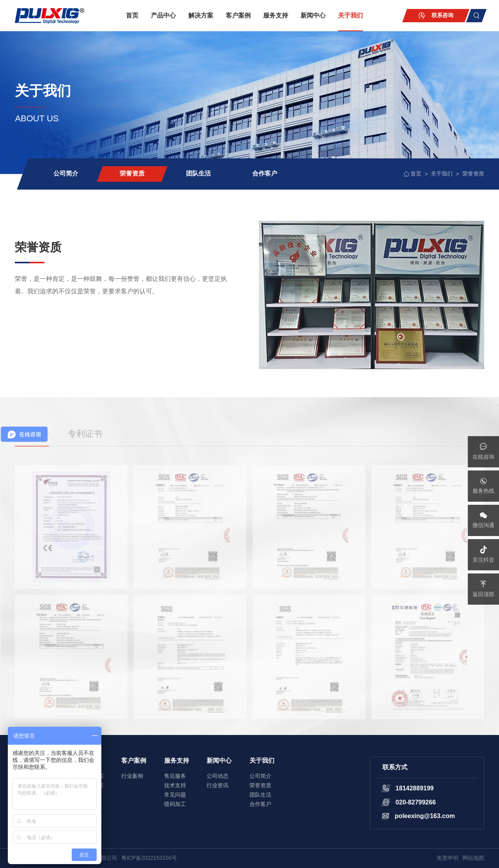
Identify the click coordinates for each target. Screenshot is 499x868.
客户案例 (238, 15)
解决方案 (201, 15)
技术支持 (175, 785)
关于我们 (350, 15)
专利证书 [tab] (85, 444)
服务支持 (276, 15)
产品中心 (163, 15)
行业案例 (132, 776)
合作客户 (265, 173)
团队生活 (198, 173)
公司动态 (218, 776)
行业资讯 (218, 785)
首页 (132, 15)
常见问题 (175, 795)
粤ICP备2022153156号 (149, 858)
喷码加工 (175, 804)
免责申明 (448, 858)
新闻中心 (313, 15)
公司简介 (66, 173)
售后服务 (175, 776)
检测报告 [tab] (32, 444)
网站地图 (473, 858)
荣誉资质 (132, 173)
